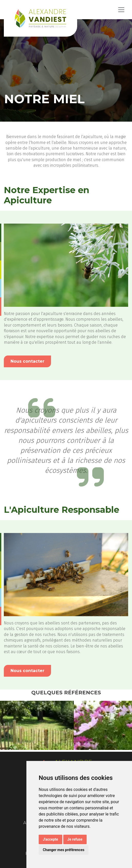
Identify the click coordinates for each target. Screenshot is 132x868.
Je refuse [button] (75, 839)
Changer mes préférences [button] (64, 850)
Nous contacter (27, 361)
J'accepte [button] (50, 839)
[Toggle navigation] (121, 10)
